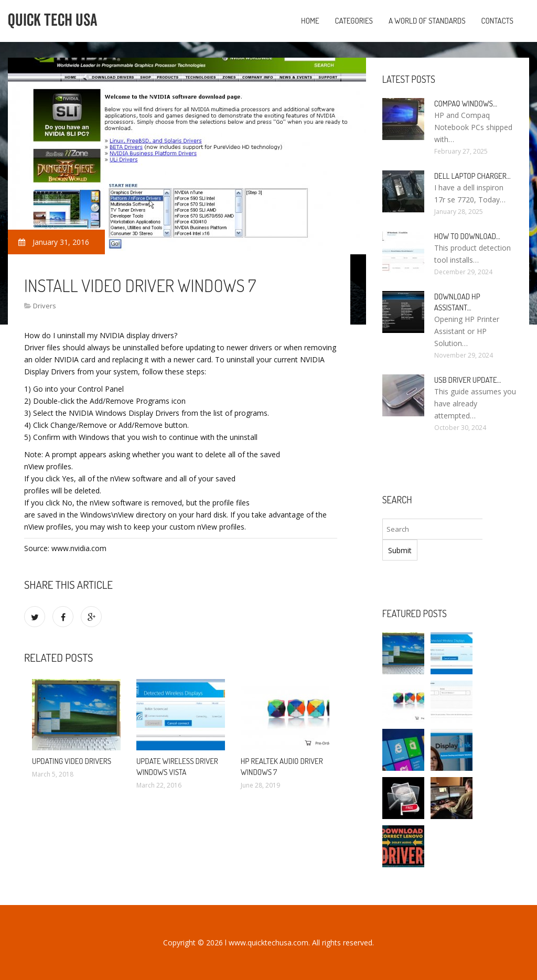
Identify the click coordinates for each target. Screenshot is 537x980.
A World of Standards (427, 21)
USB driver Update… (468, 380)
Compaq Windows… (466, 104)
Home (310, 21)
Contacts (497, 21)
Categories (354, 21)
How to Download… (467, 236)
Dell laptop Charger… (472, 176)
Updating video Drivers (72, 761)
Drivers (45, 306)
